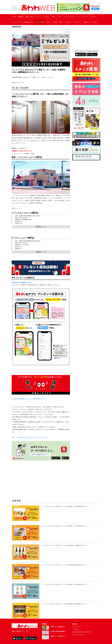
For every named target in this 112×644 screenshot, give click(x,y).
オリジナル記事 (40, 22)
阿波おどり (87, 22)
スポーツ (68, 22)
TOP (14, 17)
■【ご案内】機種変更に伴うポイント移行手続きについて (29, 399)
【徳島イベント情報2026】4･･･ (59, 636)
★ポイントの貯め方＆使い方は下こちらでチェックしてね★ (30, 437)
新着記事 (21, 17)
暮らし (61, 22)
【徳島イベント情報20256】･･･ (59, 627)
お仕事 (55, 22)
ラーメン (73, 17)
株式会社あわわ (77, 627)
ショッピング (17, 22)
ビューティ (93, 17)
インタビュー (77, 22)
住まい (49, 22)
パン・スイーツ (83, 17)
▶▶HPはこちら (17, 208)
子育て (53, 17)
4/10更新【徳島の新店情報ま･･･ (59, 631)
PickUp (95, 22)
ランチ (66, 17)
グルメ (60, 17)
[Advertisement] (41, 478)
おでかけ (46, 17)
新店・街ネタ (30, 17)
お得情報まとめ (28, 22)
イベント (39, 17)
